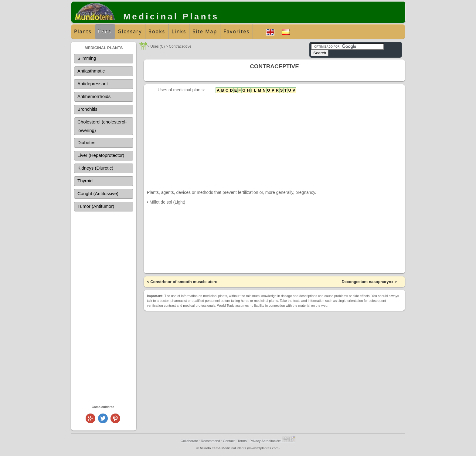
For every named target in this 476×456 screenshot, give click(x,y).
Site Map (205, 32)
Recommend (211, 441)
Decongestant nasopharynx (367, 282)
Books (157, 32)
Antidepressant (93, 84)
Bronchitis (87, 109)
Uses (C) (157, 46)
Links (179, 32)
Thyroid (85, 181)
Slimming (87, 58)
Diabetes (86, 142)
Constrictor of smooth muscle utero (184, 282)
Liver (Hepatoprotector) (101, 155)
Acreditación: (278, 441)
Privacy (255, 441)
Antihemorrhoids (94, 96)
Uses (105, 32)
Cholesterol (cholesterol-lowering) (102, 126)
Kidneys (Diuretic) (95, 168)
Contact (229, 441)
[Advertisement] (104, 308)
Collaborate (189, 441)
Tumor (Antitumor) (96, 206)
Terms (242, 441)
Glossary (130, 32)
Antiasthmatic (91, 71)
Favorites (236, 32)
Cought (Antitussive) (98, 193)
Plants (83, 32)
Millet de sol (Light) (168, 202)
